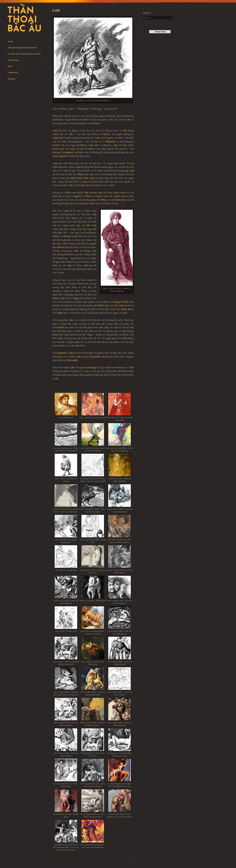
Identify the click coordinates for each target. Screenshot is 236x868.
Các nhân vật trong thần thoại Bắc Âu (24, 54)
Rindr (106, 134)
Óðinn (80, 174)
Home (10, 41)
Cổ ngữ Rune (13, 60)
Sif (88, 225)
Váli (124, 131)
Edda (10, 66)
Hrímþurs (68, 152)
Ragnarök (62, 353)
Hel (121, 138)
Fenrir (56, 145)
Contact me (13, 72)
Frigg (75, 298)
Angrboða (58, 138)
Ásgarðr (63, 156)
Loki (77, 101)
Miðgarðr (110, 142)
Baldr (55, 298)
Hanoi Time (160, 32)
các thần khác (119, 200)
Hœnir (67, 236)
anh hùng (91, 367)
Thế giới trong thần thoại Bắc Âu (22, 48)
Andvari (61, 247)
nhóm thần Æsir (79, 178)
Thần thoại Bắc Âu (24, 20)
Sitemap (11, 79)
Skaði (61, 327)
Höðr (125, 302)
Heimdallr (95, 357)
